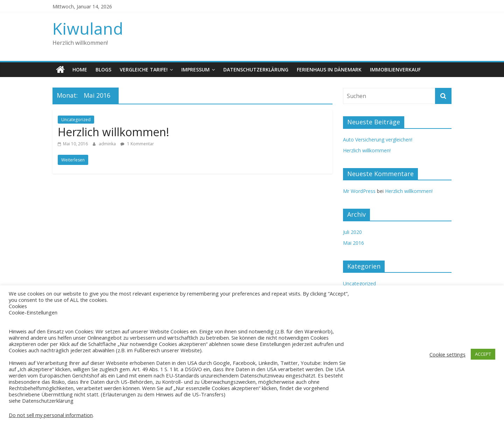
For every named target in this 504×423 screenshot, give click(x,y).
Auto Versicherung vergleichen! (378, 140)
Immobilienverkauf (395, 70)
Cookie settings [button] (447, 354)
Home (80, 70)
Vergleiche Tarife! (144, 70)
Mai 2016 (353, 243)
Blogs (103, 70)
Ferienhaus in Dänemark (329, 70)
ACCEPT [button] (483, 354)
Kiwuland (88, 28)
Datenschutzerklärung (256, 70)
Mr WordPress (359, 191)
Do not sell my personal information (51, 415)
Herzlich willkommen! (113, 132)
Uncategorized (76, 120)
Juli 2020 (352, 232)
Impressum (195, 70)
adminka (108, 144)
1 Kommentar (137, 144)
